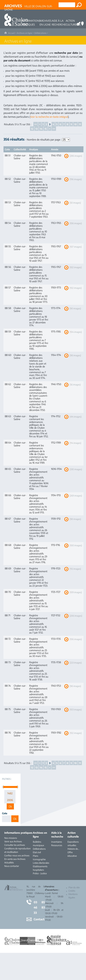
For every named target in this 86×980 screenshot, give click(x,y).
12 (32, 129)
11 (80, 124)
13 (37, 129)
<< (36, 124)
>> (54, 129)
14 (41, 129)
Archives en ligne (24, 33)
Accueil (11, 33)
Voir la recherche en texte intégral (49, 117)
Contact (39, 919)
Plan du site (74, 887)
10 (75, 124)
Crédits (72, 891)
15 (46, 129)
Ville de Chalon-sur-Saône (28, 7)
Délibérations (40, 33)
